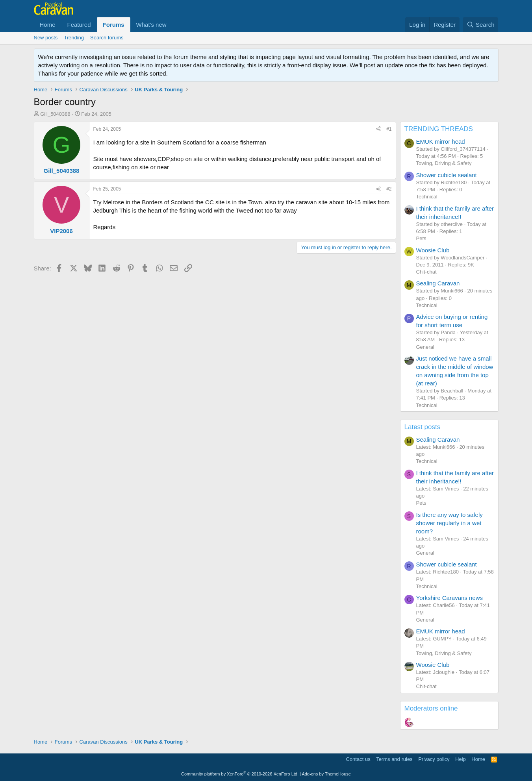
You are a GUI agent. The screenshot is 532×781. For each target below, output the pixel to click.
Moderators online (431, 708)
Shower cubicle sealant (447, 175)
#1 (389, 129)
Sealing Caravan (438, 283)
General (425, 347)
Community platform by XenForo (240, 774)
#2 (389, 189)
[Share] (378, 129)
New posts (46, 38)
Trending (74, 38)
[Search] (481, 25)
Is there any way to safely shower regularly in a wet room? (450, 523)
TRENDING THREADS (439, 129)
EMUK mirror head (441, 142)
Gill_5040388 (55, 114)
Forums (114, 25)
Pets (421, 238)
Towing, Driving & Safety (444, 163)
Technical (427, 197)
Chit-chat (426, 272)
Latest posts (423, 427)
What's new (151, 25)
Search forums (107, 38)
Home (48, 25)
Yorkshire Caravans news (450, 598)
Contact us (358, 759)
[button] (173, 25)
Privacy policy (434, 759)
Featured (79, 25)
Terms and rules (394, 759)
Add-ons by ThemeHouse (326, 774)
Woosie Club (433, 250)
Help (461, 759)
